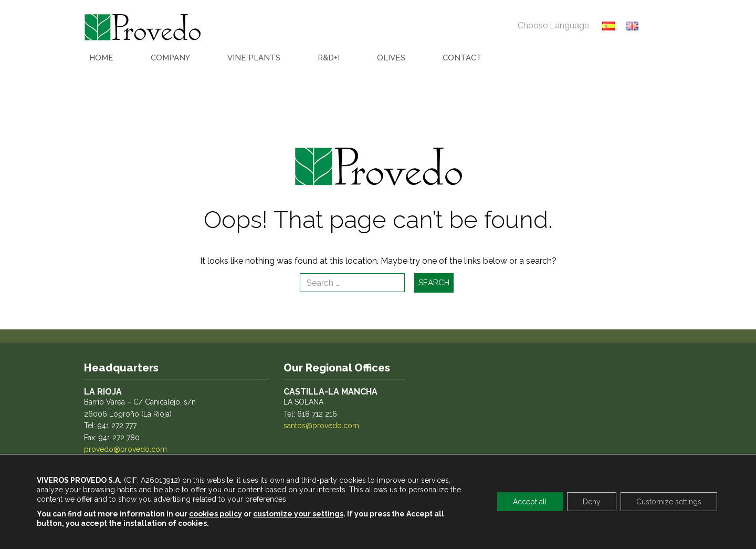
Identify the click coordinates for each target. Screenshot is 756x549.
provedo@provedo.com (125, 449)
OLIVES (391, 58)
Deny (592, 502)
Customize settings (669, 502)
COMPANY (170, 58)
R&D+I (329, 58)
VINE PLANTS (254, 58)
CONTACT (462, 58)
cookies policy (216, 514)
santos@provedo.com (321, 426)
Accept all (530, 502)
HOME (101, 58)
